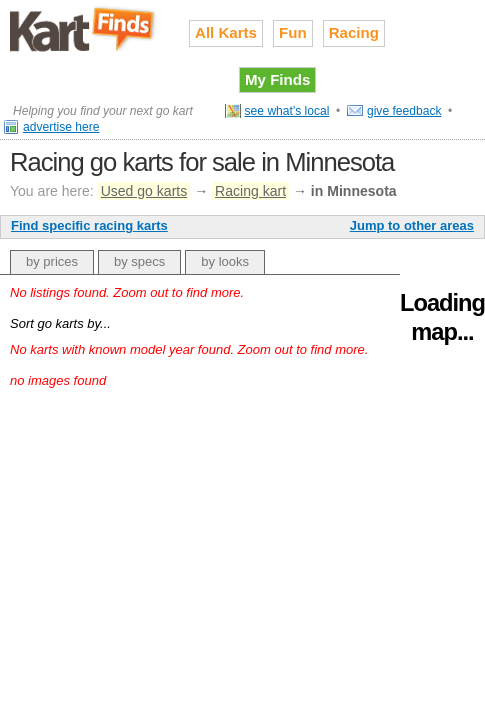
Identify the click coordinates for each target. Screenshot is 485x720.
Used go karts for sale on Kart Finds (84, 29)
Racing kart (250, 191)
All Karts (226, 32)
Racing (354, 32)
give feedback (404, 111)
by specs (139, 261)
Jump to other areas (412, 225)
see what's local (287, 111)
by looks (225, 261)
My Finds (277, 79)
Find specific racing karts (89, 225)
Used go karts (144, 191)
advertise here (61, 127)
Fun (293, 32)
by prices (52, 261)
